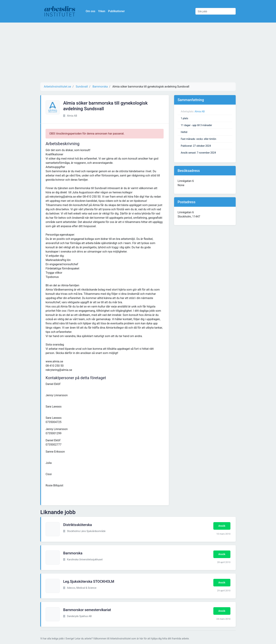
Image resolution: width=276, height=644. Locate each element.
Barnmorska (73, 553)
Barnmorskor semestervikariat (87, 610)
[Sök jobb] (216, 11)
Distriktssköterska (78, 525)
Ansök (222, 526)
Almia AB (200, 111)
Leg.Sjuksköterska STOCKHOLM (89, 581)
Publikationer (118, 11)
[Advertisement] (138, 52)
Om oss (92, 11)
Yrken (103, 11)
